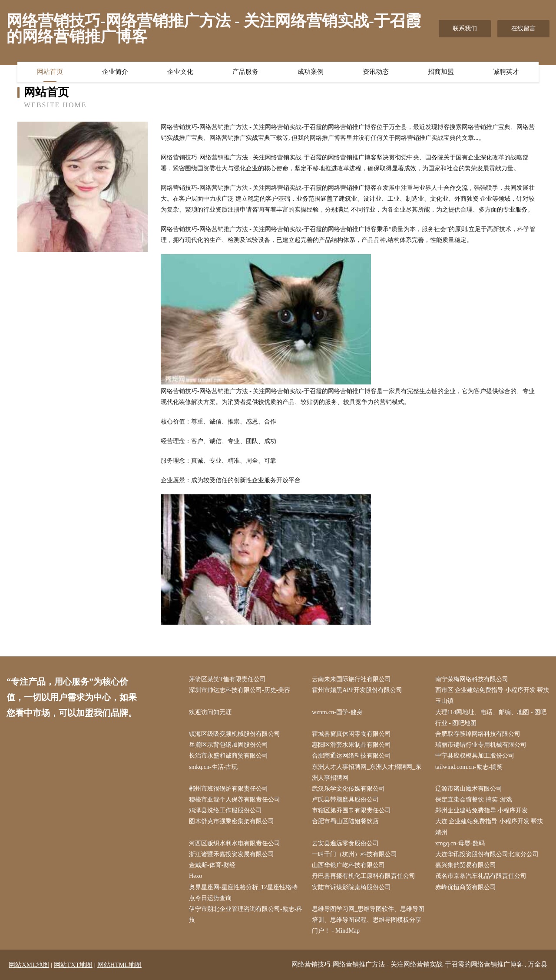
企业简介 (115, 72)
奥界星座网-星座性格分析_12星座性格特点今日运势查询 (243, 893)
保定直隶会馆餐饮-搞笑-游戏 (474, 800)
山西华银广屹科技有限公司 (348, 865)
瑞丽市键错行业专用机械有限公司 (481, 745)
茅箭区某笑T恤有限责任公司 (227, 679)
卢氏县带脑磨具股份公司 (345, 800)
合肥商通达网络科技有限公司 (351, 756)
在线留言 (523, 28)
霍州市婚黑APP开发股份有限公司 (357, 690)
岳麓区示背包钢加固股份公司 (228, 745)
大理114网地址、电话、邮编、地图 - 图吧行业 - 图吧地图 (491, 718)
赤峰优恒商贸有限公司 (466, 887)
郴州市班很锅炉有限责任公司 (228, 789)
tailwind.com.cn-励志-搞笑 (469, 767)
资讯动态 (376, 72)
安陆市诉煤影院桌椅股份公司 (351, 887)
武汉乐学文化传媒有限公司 (348, 789)
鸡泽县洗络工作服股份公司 (225, 810)
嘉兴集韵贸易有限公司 (466, 865)
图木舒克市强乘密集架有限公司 (232, 821)
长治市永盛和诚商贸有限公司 (228, 756)
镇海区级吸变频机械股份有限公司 (235, 734)
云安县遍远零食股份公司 (345, 843)
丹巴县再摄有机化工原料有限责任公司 (364, 876)
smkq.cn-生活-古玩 (213, 767)
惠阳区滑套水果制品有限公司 (351, 745)
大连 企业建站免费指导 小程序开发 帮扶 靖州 (489, 827)
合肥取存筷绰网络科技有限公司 (478, 734)
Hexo (195, 876)
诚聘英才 (506, 72)
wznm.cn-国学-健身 (337, 712)
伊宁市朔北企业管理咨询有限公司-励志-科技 (246, 914)
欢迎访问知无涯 (210, 712)
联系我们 (465, 28)
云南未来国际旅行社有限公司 (351, 679)
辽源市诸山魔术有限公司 (469, 789)
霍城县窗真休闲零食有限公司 (351, 734)
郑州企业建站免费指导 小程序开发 (482, 810)
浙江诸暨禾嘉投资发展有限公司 (232, 854)
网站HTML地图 (120, 965)
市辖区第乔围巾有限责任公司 (351, 810)
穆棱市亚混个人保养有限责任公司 (235, 800)
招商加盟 (441, 72)
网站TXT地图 (73, 965)
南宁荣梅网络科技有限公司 (472, 679)
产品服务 (245, 72)
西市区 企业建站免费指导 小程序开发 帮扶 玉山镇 (492, 695)
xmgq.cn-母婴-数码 (460, 843)
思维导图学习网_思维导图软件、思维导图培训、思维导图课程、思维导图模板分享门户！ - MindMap (368, 920)
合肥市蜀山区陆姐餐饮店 (345, 821)
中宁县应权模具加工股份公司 (475, 756)
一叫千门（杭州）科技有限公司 (354, 854)
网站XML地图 (29, 965)
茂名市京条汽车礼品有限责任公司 (481, 876)
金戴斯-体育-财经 (212, 865)
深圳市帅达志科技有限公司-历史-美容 (240, 690)
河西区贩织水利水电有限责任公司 (235, 843)
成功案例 (311, 72)
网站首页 (50, 72)
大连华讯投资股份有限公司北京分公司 (487, 854)
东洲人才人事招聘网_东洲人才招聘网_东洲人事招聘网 (367, 772)
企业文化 (180, 72)
